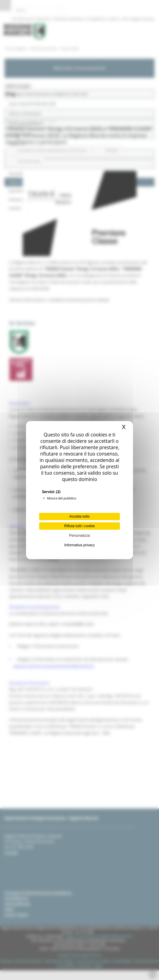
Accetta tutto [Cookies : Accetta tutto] (79, 516)
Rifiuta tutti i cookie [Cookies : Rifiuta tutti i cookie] (79, 526)
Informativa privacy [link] (79, 545)
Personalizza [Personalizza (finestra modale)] (80, 535)
